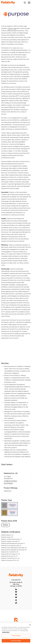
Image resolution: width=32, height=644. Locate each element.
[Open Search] (25, 3)
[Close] (30, 625)
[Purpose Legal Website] (6, 525)
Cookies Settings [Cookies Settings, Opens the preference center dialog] (16, 636)
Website (6, 525)
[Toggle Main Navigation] (29, 3)
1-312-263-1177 (16, 580)
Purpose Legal (12, 28)
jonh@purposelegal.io (10, 481)
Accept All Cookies (16, 641)
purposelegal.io (8, 483)
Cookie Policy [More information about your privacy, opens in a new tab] (6, 632)
